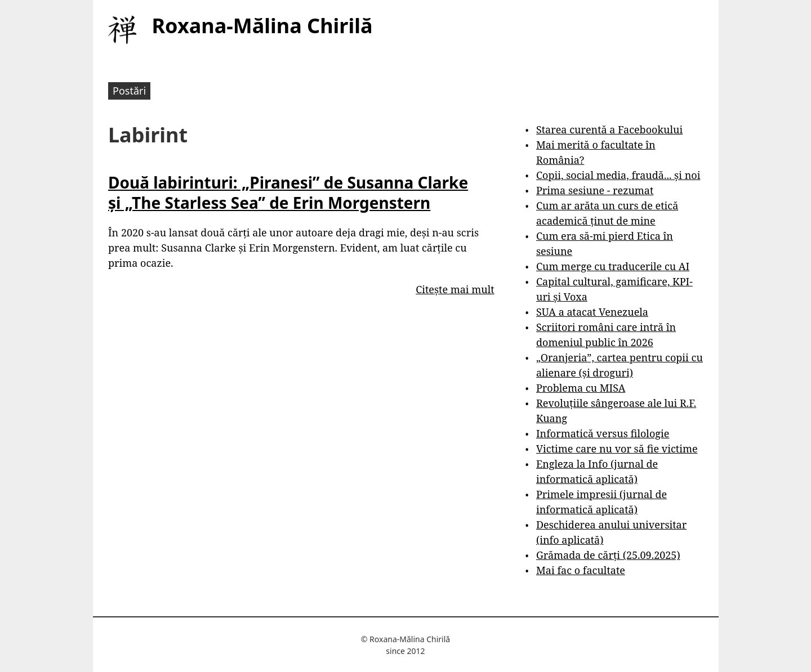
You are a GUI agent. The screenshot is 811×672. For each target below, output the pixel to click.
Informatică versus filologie (603, 433)
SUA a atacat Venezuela (592, 312)
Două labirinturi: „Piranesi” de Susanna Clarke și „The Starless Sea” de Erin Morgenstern (288, 192)
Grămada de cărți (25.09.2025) (608, 555)
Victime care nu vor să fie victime (617, 449)
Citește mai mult (455, 289)
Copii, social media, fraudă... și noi (618, 175)
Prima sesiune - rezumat (595, 190)
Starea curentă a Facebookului (609, 129)
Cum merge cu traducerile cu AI (613, 266)
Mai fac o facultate (581, 570)
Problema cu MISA (581, 388)
